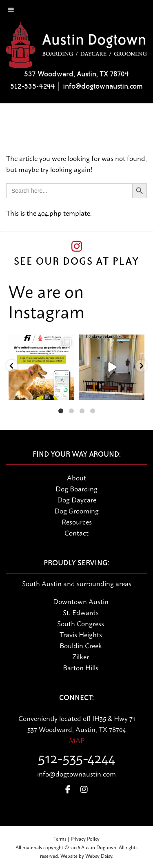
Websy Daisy (99, 856)
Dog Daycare (77, 499)
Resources (77, 521)
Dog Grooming (76, 510)
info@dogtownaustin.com (103, 86)
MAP (77, 740)
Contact (76, 532)
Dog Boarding (76, 488)
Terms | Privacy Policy (76, 838)
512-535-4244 (33, 86)
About (76, 477)
